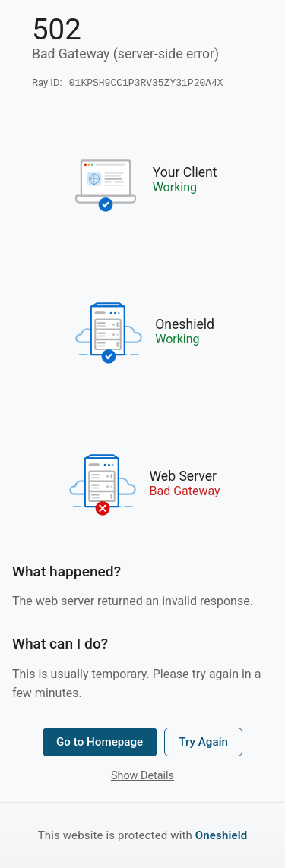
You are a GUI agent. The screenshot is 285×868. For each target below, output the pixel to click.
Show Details (142, 777)
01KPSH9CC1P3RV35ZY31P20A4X (146, 84)
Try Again (203, 743)
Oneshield (222, 835)
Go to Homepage (100, 743)
